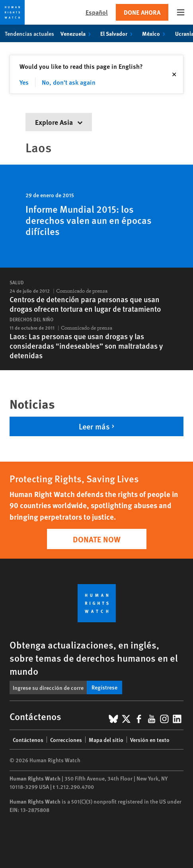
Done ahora (142, 12)
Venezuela (77, 33)
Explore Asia (59, 122)
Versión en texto (150, 740)
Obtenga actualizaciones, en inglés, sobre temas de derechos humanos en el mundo (94, 658)
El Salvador (118, 33)
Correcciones (66, 740)
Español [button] (97, 12)
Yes (24, 82)
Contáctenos (28, 740)
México (155, 33)
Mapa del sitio (106, 740)
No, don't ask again (69, 82)
